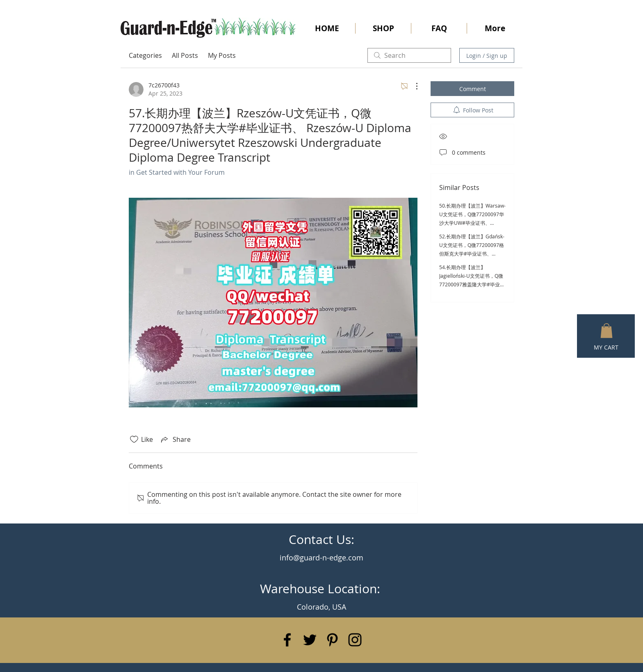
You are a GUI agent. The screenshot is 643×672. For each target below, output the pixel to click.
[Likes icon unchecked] (134, 439)
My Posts (222, 55)
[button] (607, 331)
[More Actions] (413, 86)
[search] (409, 55)
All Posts (185, 55)
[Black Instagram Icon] (355, 640)
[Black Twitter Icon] (310, 640)
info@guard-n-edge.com (321, 558)
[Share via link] (175, 439)
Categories (145, 55)
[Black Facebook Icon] (287, 640)
